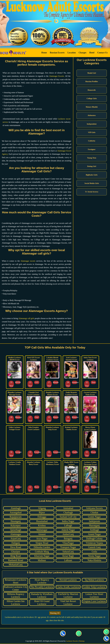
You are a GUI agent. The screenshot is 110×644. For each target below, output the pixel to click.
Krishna (42, 526)
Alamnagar (16, 534)
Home (44, 53)
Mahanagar (42, 530)
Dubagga (42, 517)
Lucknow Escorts (72, 641)
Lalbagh (68, 526)
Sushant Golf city (68, 517)
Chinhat (94, 512)
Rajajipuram (16, 517)
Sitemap (82, 641)
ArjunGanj (16, 539)
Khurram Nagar (42, 556)
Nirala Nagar (94, 556)
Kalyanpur (16, 526)
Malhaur (42, 560)
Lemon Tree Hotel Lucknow (94, 595)
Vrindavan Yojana (94, 543)
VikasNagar (68, 543)
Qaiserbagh (16, 530)
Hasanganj (16, 521)
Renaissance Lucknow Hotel (16, 581)
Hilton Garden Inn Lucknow (16, 603)
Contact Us (103, 53)
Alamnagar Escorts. (57, 76)
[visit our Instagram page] (47, 634)
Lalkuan (68, 560)
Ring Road (16, 556)
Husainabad (42, 521)
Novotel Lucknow (68, 580)
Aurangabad (16, 512)
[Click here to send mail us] (71, 634)
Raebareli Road (16, 560)
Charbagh (68, 512)
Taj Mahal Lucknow (94, 580)
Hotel (92, 53)
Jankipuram (94, 521)
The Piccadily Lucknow (42, 587)
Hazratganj (94, 526)
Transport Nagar (68, 547)
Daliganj (16, 543)
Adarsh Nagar (68, 530)
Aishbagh (94, 530)
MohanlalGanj (16, 565)
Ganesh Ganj (94, 547)
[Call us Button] (63, 634)
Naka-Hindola (94, 560)
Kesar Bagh (68, 556)
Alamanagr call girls (26, 318)
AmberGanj (68, 534)
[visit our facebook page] (31, 634)
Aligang (42, 508)
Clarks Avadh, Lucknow (68, 587)
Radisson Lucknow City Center (16, 588)
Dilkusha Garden (42, 547)
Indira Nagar (68, 521)
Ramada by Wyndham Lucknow (42, 595)
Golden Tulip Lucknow (94, 587)
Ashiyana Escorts (94, 508)
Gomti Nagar (94, 517)
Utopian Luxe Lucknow (94, 601)
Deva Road (16, 547)
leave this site (85, 617)
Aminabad (68, 508)
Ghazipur (16, 552)
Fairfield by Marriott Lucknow (68, 595)
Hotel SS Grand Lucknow (42, 603)
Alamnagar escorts (28, 261)
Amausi (42, 534)
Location (72, 53)
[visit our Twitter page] (39, 634)
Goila (94, 552)
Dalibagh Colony (94, 539)
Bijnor (42, 512)
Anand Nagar (94, 534)
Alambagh (16, 508)
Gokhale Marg (42, 552)
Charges (83, 53)
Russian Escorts (57, 53)
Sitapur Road (42, 543)
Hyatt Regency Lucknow (42, 581)
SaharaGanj (68, 552)
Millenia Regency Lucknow (16, 595)
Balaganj (68, 539)
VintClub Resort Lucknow (68, 603)
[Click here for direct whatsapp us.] (79, 634)
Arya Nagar (42, 539)
